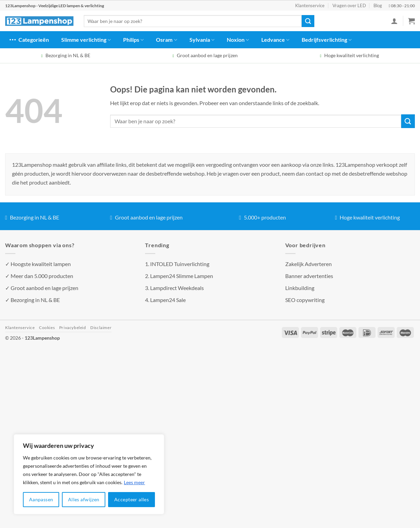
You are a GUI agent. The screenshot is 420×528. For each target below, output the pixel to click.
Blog (378, 5)
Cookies (47, 328)
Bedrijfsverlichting (327, 40)
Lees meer (134, 482)
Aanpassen (41, 499)
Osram (166, 40)
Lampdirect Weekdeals (177, 288)
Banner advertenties (309, 276)
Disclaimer (101, 328)
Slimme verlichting (86, 40)
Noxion (238, 40)
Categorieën (29, 40)
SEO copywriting (305, 300)
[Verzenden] (308, 21)
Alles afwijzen (84, 499)
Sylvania (202, 40)
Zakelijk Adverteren (309, 264)
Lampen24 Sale (168, 300)
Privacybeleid (73, 328)
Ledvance (275, 40)
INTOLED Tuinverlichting (180, 264)
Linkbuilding (300, 288)
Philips (133, 40)
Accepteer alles (132, 499)
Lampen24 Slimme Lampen (182, 276)
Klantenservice (310, 5)
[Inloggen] (394, 21)
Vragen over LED (349, 5)
